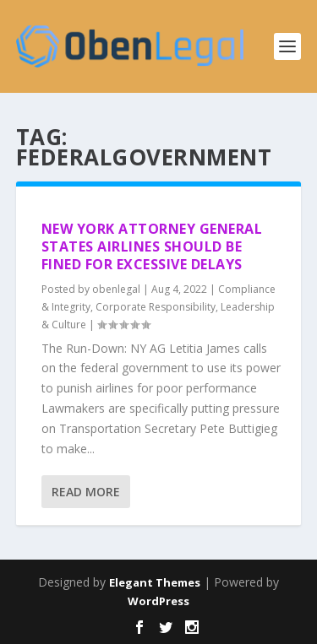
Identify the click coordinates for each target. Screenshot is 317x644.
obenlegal (116, 289)
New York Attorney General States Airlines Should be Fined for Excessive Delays (152, 246)
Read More (86, 492)
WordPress (158, 601)
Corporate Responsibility (156, 307)
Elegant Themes (155, 582)
